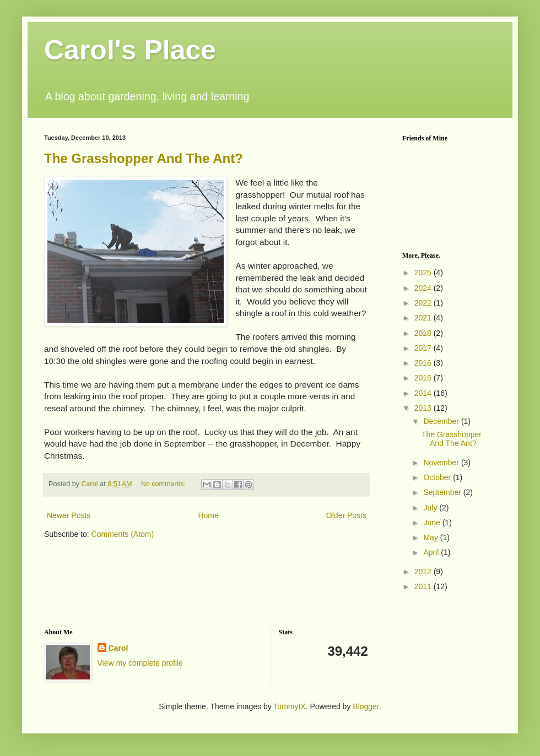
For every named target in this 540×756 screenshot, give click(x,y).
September (443, 492)
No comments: (164, 484)
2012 (424, 572)
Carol (118, 648)
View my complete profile (140, 663)
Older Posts (346, 515)
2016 (424, 363)
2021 (424, 318)
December (442, 421)
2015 (424, 378)
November (442, 463)
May (431, 537)
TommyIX (289, 706)
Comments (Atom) (123, 534)
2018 (424, 333)
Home (208, 515)
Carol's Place (130, 50)
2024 (424, 288)
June (433, 523)
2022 (424, 303)
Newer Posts (69, 515)
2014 (424, 393)
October (438, 477)
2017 (424, 348)
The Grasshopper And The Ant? (144, 158)
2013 (424, 408)
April (432, 552)
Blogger (366, 706)
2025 (424, 273)
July (431, 508)
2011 (424, 586)
